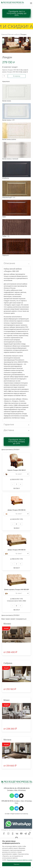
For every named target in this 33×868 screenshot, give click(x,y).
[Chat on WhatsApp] (18, 824)
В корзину (17, 76)
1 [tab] (15, 643)
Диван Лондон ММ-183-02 (17, 510)
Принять (17, 864)
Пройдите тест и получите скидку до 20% (17, 13)
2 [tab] (18, 643)
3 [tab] (19, 720)
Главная (4, 34)
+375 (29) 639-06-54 (23, 788)
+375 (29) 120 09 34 (7, 801)
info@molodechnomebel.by (19, 814)
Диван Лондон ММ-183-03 (11, 72)
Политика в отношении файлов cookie (19, 860)
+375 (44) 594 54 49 (10, 788)
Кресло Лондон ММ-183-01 (11, 70)
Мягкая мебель (14, 34)
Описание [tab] (9, 263)
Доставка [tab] (9, 430)
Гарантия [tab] (9, 424)
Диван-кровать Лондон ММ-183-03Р (17, 589)
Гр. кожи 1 (19, 474)
